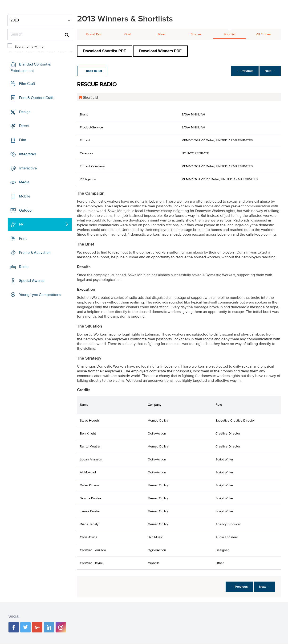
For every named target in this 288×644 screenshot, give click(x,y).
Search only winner (30, 47)
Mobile (25, 196)
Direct (24, 126)
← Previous (244, 71)
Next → (270, 71)
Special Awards (32, 281)
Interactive (28, 168)
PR (21, 224)
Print (23, 238)
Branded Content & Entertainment (31, 68)
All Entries (264, 34)
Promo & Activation (35, 253)
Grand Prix (94, 34)
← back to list (93, 71)
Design (25, 112)
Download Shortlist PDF (105, 51)
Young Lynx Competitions (40, 295)
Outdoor (26, 210)
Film (23, 140)
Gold (128, 34)
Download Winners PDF (160, 51)
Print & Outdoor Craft (36, 98)
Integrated (28, 154)
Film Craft (27, 84)
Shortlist (230, 34)
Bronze (196, 34)
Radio (24, 267)
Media (24, 182)
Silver (162, 34)
